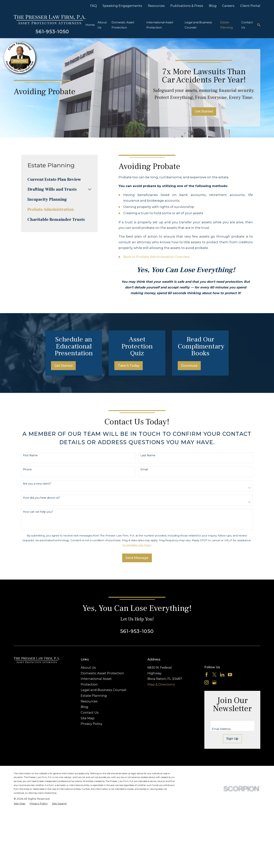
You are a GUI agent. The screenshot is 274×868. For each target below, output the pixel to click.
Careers (228, 6)
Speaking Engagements (122, 6)
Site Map (88, 750)
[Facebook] (207, 706)
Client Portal (250, 6)
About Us (88, 699)
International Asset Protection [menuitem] (160, 25)
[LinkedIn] (222, 706)
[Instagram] (207, 714)
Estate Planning (94, 727)
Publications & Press (187, 6)
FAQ (94, 6)
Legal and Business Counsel (104, 722)
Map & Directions (161, 716)
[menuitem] (59, 180)
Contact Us (90, 744)
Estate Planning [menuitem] (226, 25)
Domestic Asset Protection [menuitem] (123, 25)
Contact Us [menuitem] (247, 25)
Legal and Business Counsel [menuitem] (198, 25)
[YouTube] (230, 706)
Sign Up (232, 770)
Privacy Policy (92, 755)
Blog (213, 6)
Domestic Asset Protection (102, 705)
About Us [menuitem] (102, 25)
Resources (156, 6)
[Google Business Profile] (214, 714)
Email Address (221, 761)
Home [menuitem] (90, 25)
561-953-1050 (52, 31)
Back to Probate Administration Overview (157, 257)
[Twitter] (214, 706)
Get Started (204, 111)
